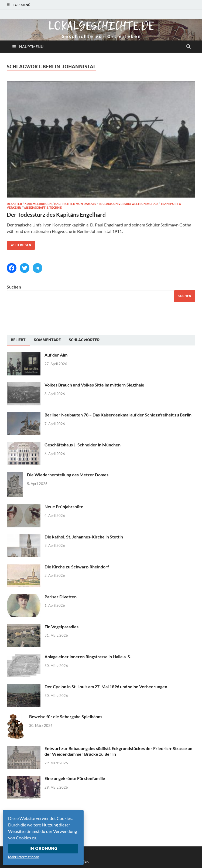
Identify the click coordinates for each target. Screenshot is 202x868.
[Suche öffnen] (189, 47)
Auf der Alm (56, 355)
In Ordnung (43, 848)
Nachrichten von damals (75, 204)
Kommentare (47, 340)
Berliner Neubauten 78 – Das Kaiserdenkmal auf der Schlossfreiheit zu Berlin (118, 415)
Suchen (14, 287)
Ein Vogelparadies (61, 627)
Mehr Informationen (24, 857)
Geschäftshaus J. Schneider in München (83, 445)
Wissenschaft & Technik (43, 208)
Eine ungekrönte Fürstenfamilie (75, 778)
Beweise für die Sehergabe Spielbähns (66, 716)
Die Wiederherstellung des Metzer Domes (68, 475)
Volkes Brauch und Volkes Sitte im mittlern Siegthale (94, 385)
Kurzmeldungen (38, 204)
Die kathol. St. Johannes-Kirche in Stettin (84, 537)
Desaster (14, 204)
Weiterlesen (19, 244)
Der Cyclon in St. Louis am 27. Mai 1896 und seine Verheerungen (106, 686)
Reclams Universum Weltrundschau (128, 204)
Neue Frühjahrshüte (64, 506)
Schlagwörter (84, 340)
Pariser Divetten (61, 597)
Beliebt (18, 340)
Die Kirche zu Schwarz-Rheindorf (77, 567)
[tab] (18, 340)
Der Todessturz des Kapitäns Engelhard (56, 214)
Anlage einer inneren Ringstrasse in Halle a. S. (88, 657)
